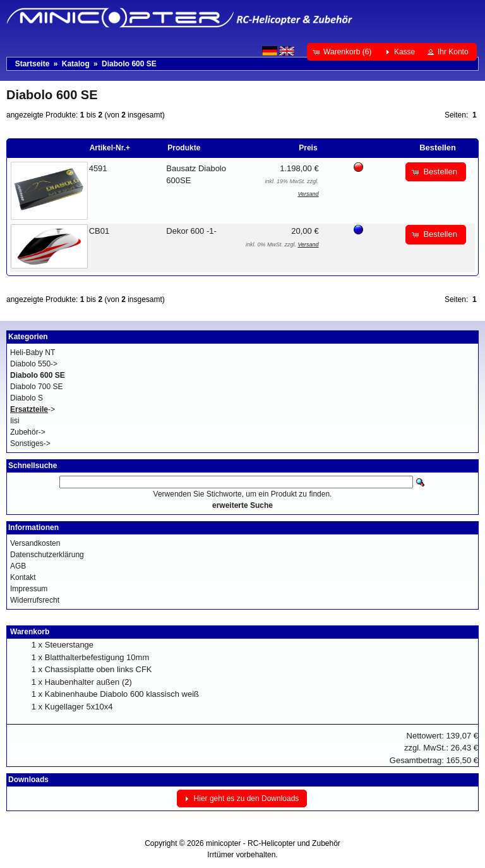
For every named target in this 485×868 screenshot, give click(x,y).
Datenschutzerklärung (47, 555)
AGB (18, 566)
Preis (308, 148)
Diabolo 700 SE (36, 387)
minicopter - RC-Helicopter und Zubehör (273, 843)
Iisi (15, 421)
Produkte (184, 148)
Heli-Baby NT (33, 353)
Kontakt (23, 577)
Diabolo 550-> (34, 364)
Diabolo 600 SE (129, 64)
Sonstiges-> (30, 443)
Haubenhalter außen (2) (88, 682)
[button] (343, 52)
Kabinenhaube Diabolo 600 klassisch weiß (122, 694)
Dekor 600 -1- (191, 231)
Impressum (29, 589)
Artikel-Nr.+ (110, 148)
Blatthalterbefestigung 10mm (97, 657)
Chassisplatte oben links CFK (99, 669)
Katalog (76, 64)
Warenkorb (30, 632)
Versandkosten (35, 543)
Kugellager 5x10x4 (79, 707)
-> (33, 409)
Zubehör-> (28, 432)
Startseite (33, 64)
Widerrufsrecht (35, 600)
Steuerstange (69, 645)
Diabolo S (27, 398)
